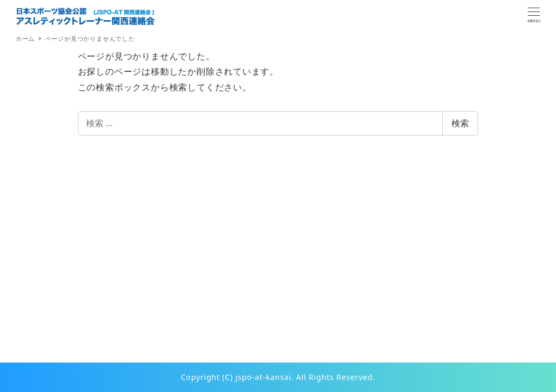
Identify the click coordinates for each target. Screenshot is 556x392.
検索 (460, 123)
